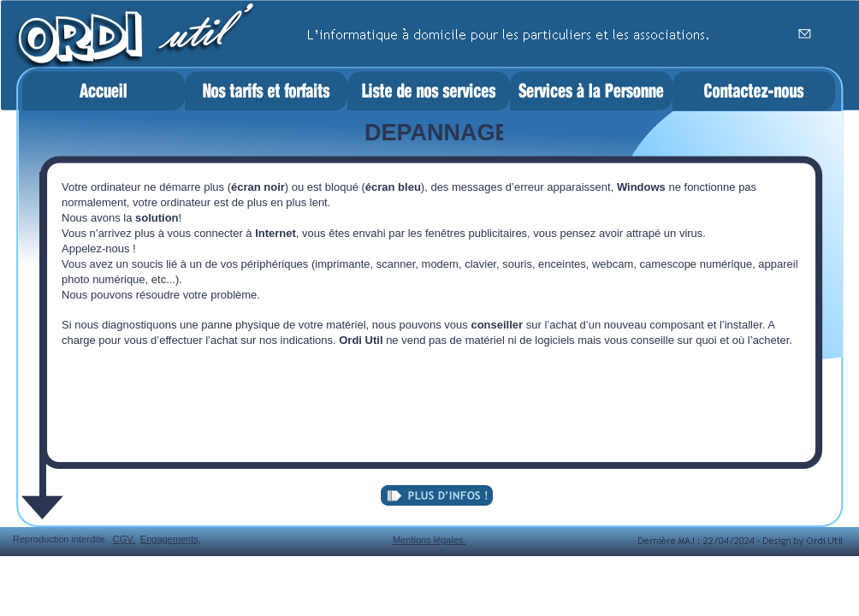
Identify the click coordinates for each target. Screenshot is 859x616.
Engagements (169, 539)
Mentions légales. (429, 540)
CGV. (124, 539)
